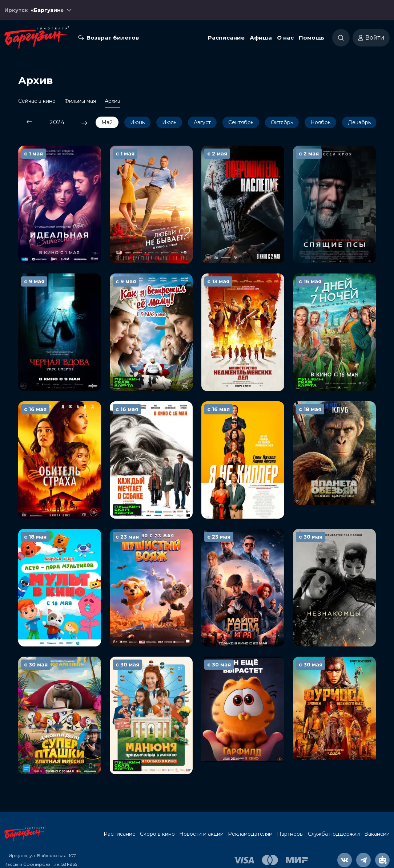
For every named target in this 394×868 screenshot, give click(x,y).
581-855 (69, 864)
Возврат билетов (113, 38)
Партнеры (290, 834)
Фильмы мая (80, 101)
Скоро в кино (157, 834)
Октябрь (282, 122)
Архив (112, 101)
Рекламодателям (250, 834)
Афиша (261, 38)
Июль (169, 122)
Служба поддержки (334, 834)
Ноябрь (320, 122)
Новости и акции (201, 834)
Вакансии (377, 834)
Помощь (311, 38)
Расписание (226, 38)
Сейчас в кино (37, 101)
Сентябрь (241, 122)
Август (202, 122)
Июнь (137, 122)
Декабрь (359, 122)
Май (107, 122)
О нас (285, 38)
